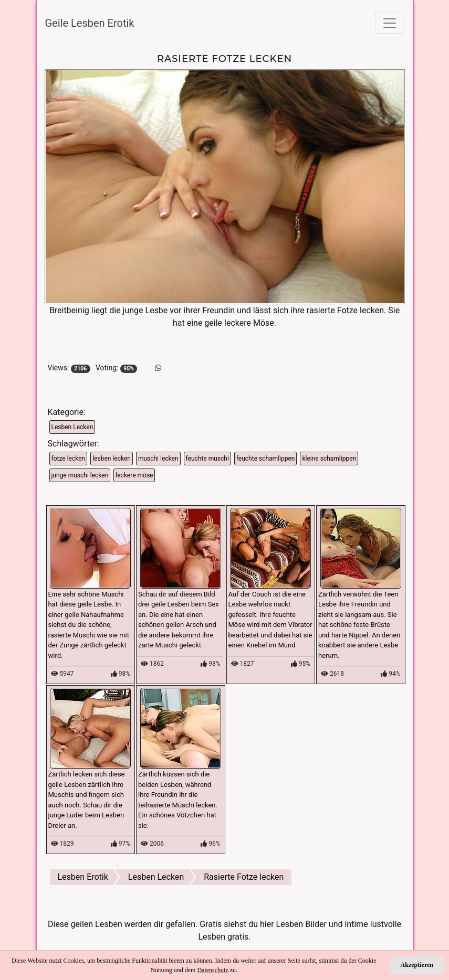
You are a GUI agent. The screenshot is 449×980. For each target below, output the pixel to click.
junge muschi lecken (80, 475)
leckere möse (134, 475)
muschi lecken (158, 459)
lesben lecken (112, 459)
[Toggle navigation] (390, 23)
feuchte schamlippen (266, 459)
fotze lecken (69, 459)
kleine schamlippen (329, 459)
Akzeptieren (417, 965)
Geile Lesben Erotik (90, 23)
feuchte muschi (207, 459)
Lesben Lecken (72, 427)
